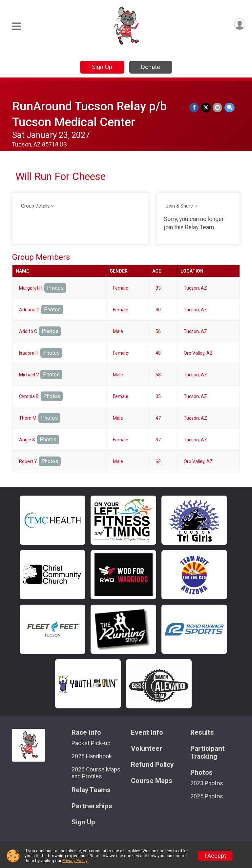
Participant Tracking (208, 753)
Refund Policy (152, 765)
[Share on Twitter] (206, 108)
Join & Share (179, 206)
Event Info (147, 733)
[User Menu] (239, 24)
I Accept (215, 856)
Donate (151, 67)
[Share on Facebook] (195, 108)
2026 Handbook (92, 756)
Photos (55, 288)
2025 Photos (207, 796)
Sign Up (102, 67)
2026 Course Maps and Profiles (96, 773)
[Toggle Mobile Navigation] (16, 26)
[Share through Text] (230, 108)
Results (202, 733)
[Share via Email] (218, 108)
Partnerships (92, 806)
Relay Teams (91, 790)
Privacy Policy (75, 861)
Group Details (35, 206)
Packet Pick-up (91, 743)
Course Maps (152, 781)
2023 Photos (207, 783)
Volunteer (147, 749)
